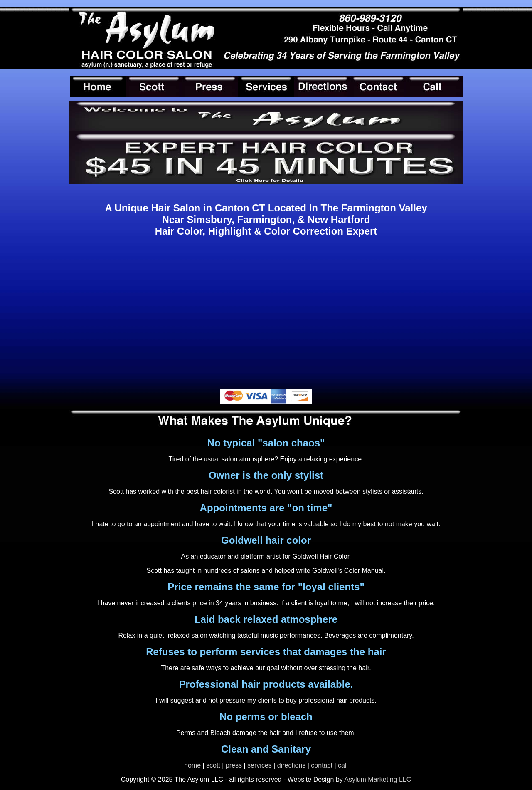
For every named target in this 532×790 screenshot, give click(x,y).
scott (213, 765)
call (343, 765)
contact (322, 765)
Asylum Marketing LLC (377, 779)
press (234, 765)
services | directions (276, 765)
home (192, 765)
